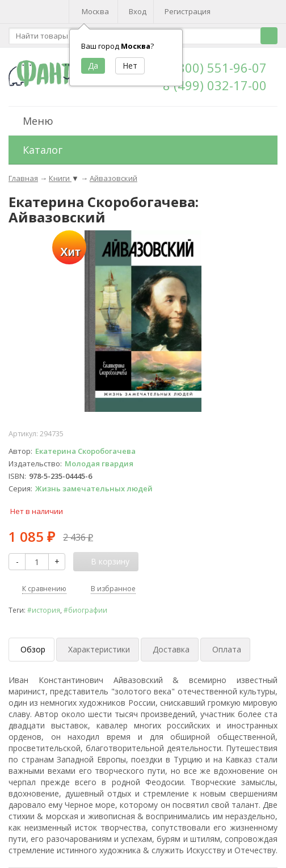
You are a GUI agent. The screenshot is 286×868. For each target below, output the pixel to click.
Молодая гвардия (99, 464)
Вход (138, 11)
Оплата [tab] (227, 649)
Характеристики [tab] (99, 649)
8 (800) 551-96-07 (215, 68)
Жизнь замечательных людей (94, 488)
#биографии (85, 610)
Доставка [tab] (171, 649)
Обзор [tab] (33, 649)
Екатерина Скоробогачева (85, 451)
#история (44, 610)
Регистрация (188, 11)
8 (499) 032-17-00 (215, 85)
